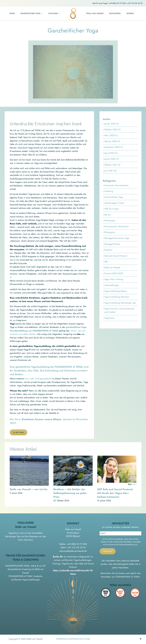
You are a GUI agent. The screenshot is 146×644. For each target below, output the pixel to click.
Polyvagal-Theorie (112, 244)
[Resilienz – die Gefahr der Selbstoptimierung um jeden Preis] (73, 457)
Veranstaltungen (112, 285)
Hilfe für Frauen (112, 209)
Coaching (109, 191)
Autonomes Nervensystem (116, 185)
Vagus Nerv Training (114, 279)
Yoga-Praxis (109, 318)
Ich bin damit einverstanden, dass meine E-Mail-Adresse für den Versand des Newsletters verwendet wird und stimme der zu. (121, 542)
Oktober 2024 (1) (112, 130)
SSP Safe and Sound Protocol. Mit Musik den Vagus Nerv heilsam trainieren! (115, 493)
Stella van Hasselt (112, 267)
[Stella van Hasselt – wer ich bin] (29, 457)
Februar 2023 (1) (112, 141)
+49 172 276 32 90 (135, 3)
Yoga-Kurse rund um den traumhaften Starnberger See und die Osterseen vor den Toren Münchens (26, 536)
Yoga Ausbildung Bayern (116, 291)
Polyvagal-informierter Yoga (117, 238)
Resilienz (108, 250)
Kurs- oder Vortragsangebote (38, 379)
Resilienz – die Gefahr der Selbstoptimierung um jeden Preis (70, 493)
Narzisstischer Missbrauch (116, 226)
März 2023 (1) (111, 135)
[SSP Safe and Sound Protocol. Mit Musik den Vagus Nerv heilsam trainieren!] (117, 457)
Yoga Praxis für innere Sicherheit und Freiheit (119, 310)
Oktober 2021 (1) (112, 165)
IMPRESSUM (62, 639)
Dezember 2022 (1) (113, 147)
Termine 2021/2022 (114, 273)
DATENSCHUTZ (76, 639)
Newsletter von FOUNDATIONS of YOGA (120, 577)
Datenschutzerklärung (127, 545)
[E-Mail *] (120, 533)
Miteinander (110, 221)
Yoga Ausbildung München (117, 297)
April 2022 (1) (111, 153)
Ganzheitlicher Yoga (114, 197)
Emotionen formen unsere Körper (42, 419)
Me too (107, 215)
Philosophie (110, 232)
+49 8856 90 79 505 (117, 3)
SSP (106, 262)
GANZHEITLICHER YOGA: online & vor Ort (26, 566)
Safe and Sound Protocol (116, 256)
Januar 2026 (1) (111, 124)
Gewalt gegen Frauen (114, 203)
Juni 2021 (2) (110, 171)
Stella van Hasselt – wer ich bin (29, 489)
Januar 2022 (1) (111, 159)
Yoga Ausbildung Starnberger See (120, 303)
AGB (88, 639)
